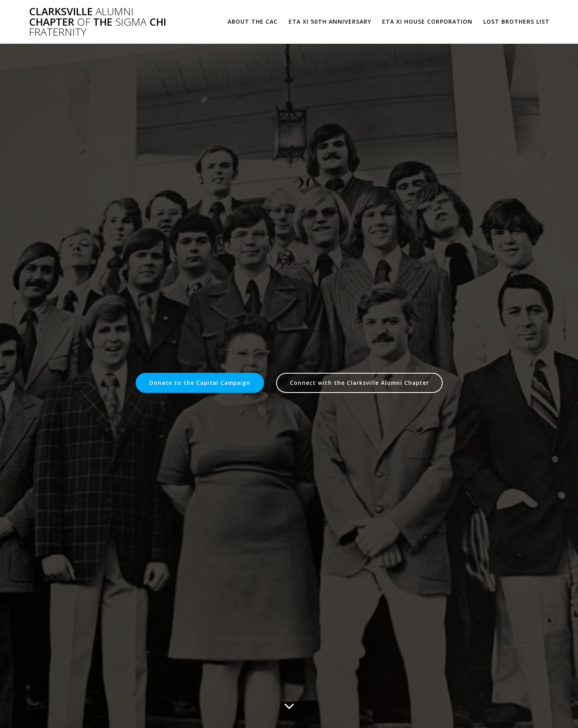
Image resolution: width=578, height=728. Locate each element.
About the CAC (253, 21)
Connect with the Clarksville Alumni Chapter (359, 383)
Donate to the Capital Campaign (200, 383)
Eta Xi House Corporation (427, 21)
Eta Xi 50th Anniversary (330, 21)
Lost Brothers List (516, 21)
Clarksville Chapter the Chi (98, 22)
